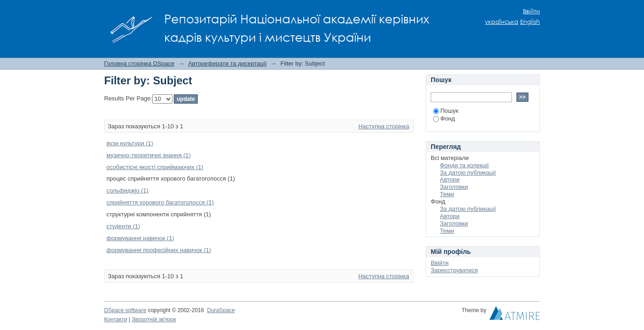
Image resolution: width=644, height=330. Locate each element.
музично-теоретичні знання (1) (149, 155)
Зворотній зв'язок (154, 319)
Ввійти (531, 11)
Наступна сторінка (384, 126)
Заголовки (454, 187)
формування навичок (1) (140, 238)
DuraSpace (221, 310)
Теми (447, 194)
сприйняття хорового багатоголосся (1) (160, 202)
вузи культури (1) (130, 143)
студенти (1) (123, 226)
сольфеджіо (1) (128, 190)
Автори (450, 179)
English (530, 22)
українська (502, 22)
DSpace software (125, 310)
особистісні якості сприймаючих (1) (155, 167)
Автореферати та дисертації (227, 63)
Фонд (444, 118)
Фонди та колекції (464, 165)
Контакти (116, 319)
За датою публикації (468, 173)
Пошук (446, 111)
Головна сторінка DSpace (139, 63)
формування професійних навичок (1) (159, 250)
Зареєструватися (454, 270)
